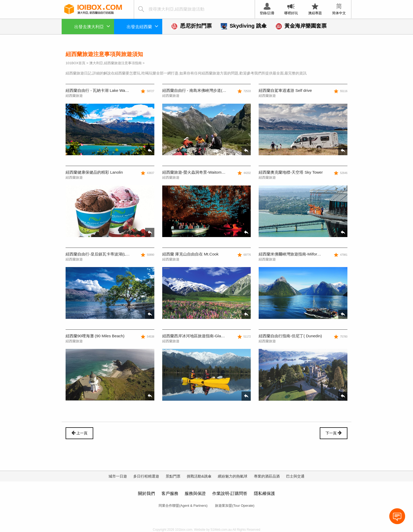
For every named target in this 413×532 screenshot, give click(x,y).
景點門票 (173, 476)
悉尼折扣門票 (191, 26)
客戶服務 (170, 493)
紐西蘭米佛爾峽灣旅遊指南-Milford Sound (295, 254)
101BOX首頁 (75, 63)
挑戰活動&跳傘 (199, 476)
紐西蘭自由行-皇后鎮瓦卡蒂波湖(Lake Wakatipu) (108, 254)
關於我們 (146, 493)
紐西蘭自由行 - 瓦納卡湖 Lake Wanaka (100, 90)
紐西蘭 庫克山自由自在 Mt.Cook (190, 254)
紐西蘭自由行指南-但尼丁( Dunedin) (290, 336)
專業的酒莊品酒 (267, 476)
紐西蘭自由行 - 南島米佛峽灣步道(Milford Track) (204, 90)
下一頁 (334, 433)
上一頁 (79, 433)
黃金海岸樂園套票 (301, 26)
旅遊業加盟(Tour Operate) (235, 506)
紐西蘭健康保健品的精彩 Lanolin (94, 172)
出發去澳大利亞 (92, 26)
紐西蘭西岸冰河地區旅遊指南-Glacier (195, 336)
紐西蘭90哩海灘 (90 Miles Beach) (95, 336)
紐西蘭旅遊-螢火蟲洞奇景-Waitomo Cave (198, 172)
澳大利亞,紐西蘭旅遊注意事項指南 (115, 63)
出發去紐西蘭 (142, 26)
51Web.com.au (221, 530)
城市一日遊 (118, 476)
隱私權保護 (264, 493)
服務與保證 (195, 493)
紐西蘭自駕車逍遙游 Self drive (285, 90)
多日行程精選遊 (146, 476)
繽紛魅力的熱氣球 (233, 476)
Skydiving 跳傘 (244, 26)
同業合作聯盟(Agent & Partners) (183, 506)
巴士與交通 (295, 476)
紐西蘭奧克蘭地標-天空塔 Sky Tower (291, 172)
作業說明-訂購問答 (230, 493)
